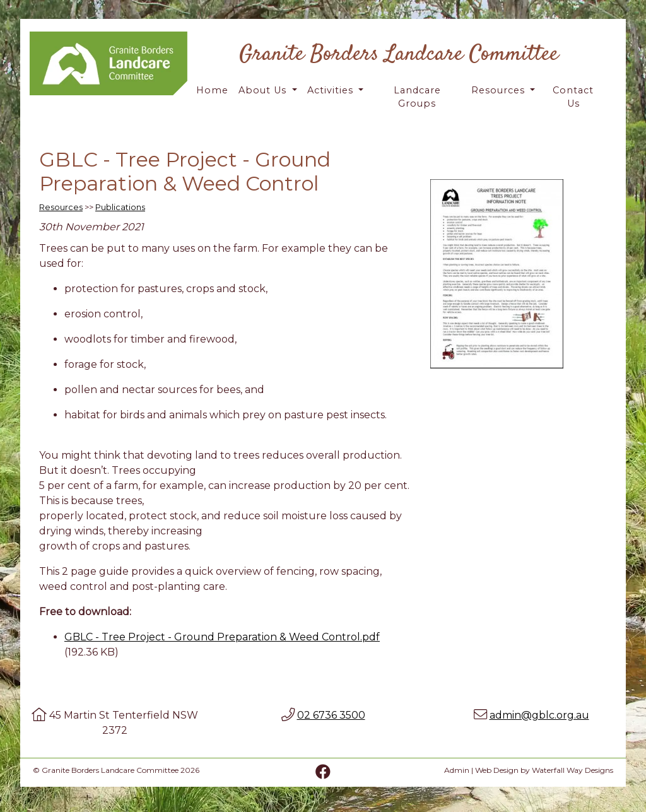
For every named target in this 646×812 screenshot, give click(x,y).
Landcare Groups (417, 97)
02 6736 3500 (331, 715)
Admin (457, 770)
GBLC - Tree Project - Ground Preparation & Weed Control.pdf (222, 637)
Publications (120, 207)
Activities (332, 90)
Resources (500, 90)
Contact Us (573, 97)
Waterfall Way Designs (573, 770)
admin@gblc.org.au (539, 715)
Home (212, 90)
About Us (264, 90)
